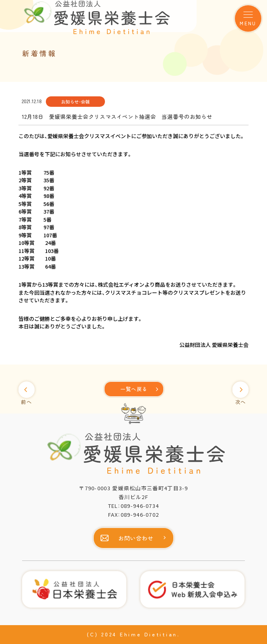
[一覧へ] (134, 389)
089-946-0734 (140, 506)
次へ (241, 402)
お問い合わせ (136, 538)
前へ (26, 402)
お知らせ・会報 (75, 102)
